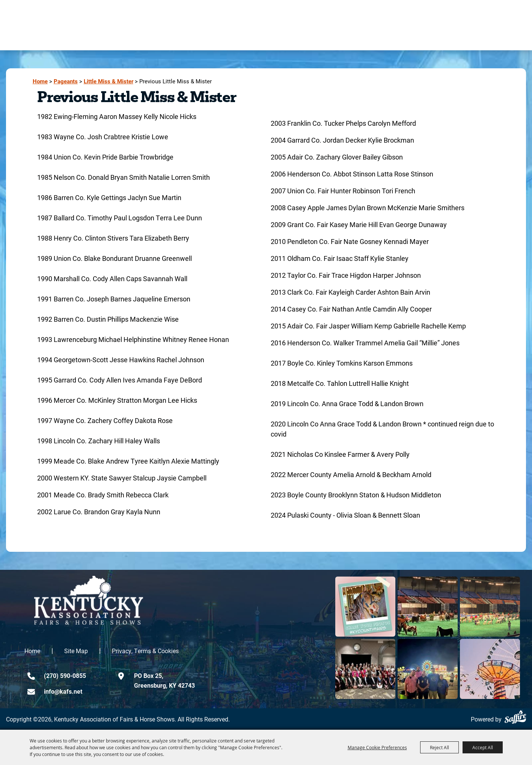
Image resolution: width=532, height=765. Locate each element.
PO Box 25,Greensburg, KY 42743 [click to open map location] (164, 680)
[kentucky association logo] (89, 600)
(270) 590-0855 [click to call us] (65, 675)
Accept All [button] (483, 747)
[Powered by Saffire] (515, 717)
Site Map (76, 651)
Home (40, 81)
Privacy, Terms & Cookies (145, 651)
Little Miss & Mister (109, 81)
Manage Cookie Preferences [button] (377, 747)
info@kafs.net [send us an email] (63, 691)
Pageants (66, 81)
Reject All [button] (439, 747)
